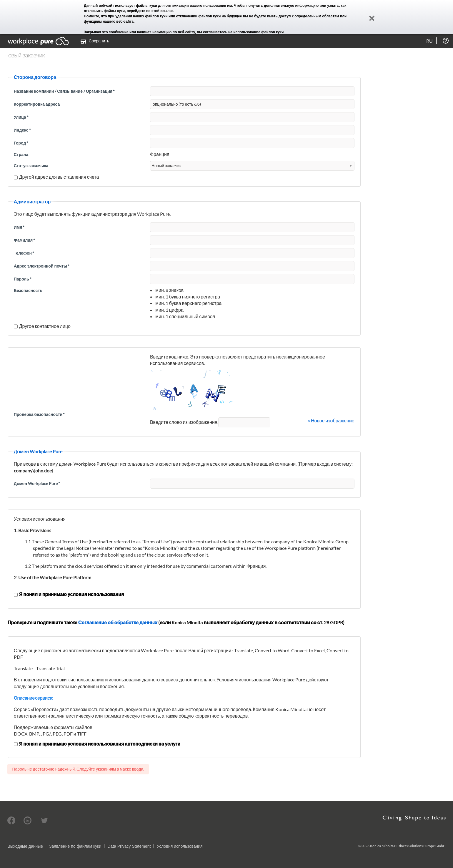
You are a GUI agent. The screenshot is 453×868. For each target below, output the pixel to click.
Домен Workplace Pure (37, 483)
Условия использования (180, 846)
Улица (21, 117)
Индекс (22, 130)
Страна (21, 154)
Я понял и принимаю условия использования (69, 594)
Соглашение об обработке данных (118, 622)
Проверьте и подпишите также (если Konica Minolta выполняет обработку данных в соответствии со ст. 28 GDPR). (177, 622)
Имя (19, 227)
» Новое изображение (331, 420)
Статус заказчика (31, 166)
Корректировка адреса (37, 104)
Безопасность (28, 290)
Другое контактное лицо (42, 326)
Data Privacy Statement (129, 846)
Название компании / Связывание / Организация (64, 91)
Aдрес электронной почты (42, 266)
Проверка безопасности (39, 414)
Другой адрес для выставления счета (56, 177)
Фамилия (24, 240)
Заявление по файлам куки (75, 846)
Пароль (23, 279)
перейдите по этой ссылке (150, 11)
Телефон (24, 253)
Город (21, 143)
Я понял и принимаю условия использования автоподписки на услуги (97, 744)
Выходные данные (25, 846)
